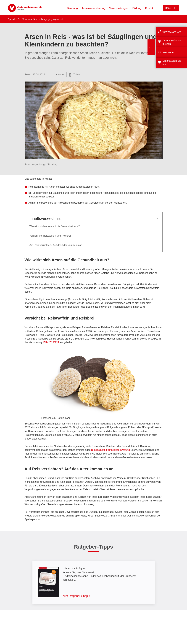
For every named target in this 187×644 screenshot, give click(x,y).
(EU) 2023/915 (51, 342)
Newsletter (169, 52)
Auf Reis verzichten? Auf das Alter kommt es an (56, 245)
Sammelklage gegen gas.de (48, 19)
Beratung (72, 8)
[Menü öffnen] (171, 8)
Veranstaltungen (119, 8)
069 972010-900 (172, 32)
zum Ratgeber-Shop (75, 596)
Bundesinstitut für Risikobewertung (111, 450)
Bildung (137, 8)
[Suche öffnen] (159, 8)
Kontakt (150, 8)
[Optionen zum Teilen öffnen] (75, 75)
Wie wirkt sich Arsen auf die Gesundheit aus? (55, 226)
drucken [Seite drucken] (59, 75)
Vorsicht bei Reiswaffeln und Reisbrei (50, 236)
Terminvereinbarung (93, 8)
